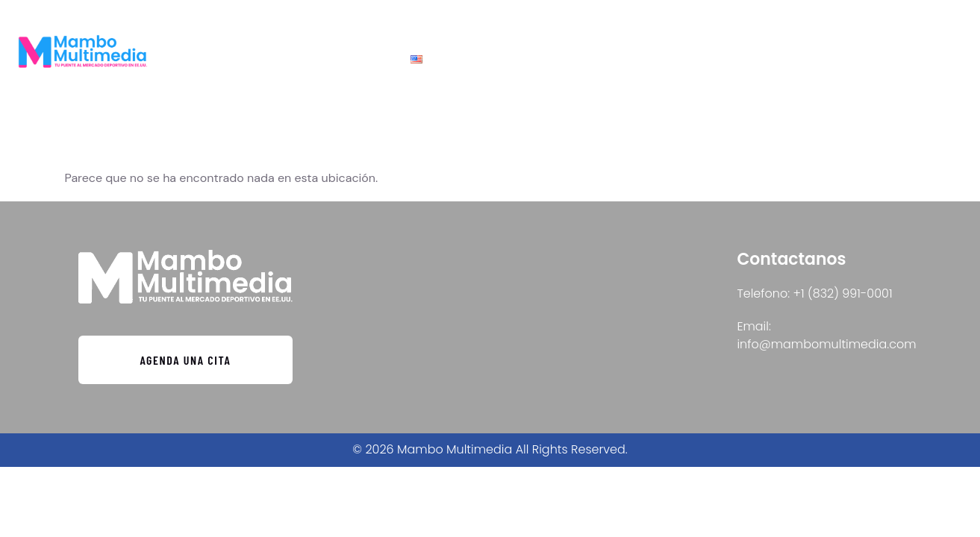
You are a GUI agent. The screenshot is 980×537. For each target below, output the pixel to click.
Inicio (468, 59)
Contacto (542, 59)
